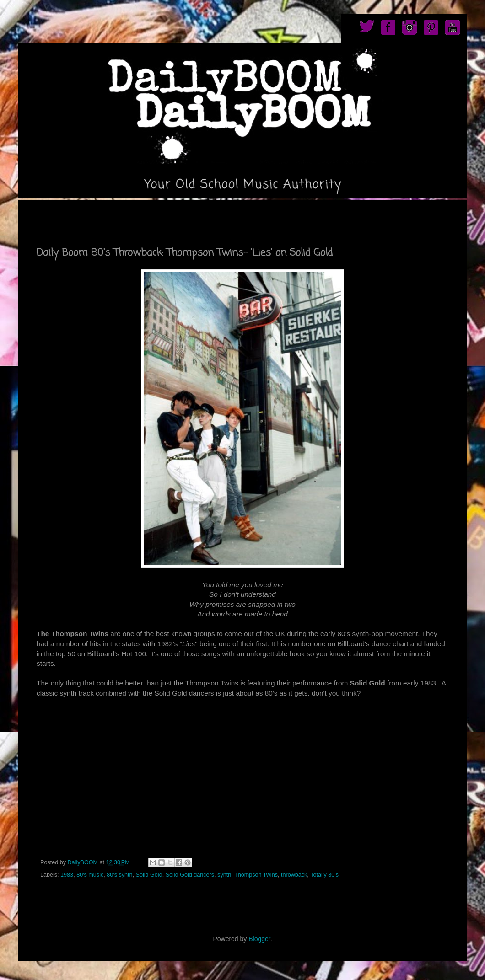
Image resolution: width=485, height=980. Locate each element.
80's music (90, 875)
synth (224, 875)
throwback (294, 875)
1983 (67, 875)
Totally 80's (324, 875)
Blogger (259, 939)
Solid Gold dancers (190, 875)
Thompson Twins (256, 875)
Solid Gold (149, 875)
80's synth (119, 875)
